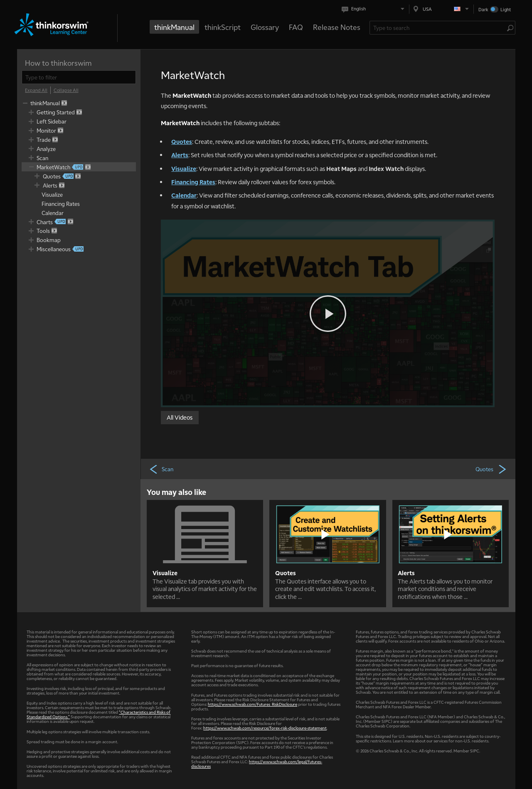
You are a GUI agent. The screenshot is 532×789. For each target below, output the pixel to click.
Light (506, 9)
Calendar (184, 195)
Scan (161, 469)
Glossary (265, 27)
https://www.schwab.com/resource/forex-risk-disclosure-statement (265, 728)
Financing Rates (193, 182)
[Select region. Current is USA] (441, 9)
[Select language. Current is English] (375, 9)
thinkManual (174, 27)
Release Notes (337, 27)
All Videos (180, 417)
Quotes (182, 141)
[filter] (79, 77)
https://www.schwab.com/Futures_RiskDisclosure (252, 704)
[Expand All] (36, 90)
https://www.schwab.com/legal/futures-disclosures (257, 764)
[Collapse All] (66, 90)
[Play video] (328, 314)
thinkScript (223, 27)
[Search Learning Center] (438, 28)
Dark (483, 9)
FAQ (296, 27)
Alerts (180, 155)
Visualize (184, 168)
